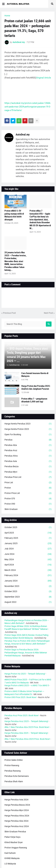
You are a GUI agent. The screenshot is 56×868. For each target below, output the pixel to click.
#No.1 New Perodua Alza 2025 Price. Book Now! (27, 727)
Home (7, 16)
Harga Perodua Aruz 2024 (17, 826)
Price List (28, 483)
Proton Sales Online (14, 760)
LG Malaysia (10, 864)
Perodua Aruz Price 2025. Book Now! (22, 715)
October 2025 (28, 527)
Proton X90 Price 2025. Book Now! (21, 697)
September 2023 (28, 597)
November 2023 (28, 586)
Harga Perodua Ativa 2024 (17, 816)
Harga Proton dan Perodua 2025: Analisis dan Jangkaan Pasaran (36, 387)
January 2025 (28, 544)
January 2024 (28, 581)
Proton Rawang (12, 765)
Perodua (28, 440)
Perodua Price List (28, 477)
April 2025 (28, 533)
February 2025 (28, 538)
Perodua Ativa (28, 456)
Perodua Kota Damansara (17, 776)
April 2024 (28, 565)
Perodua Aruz (28, 451)
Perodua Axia (28, 461)
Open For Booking (28, 435)
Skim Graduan (28, 509)
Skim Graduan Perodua (15, 832)
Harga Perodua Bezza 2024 (17, 805)
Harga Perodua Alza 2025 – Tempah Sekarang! (26, 733)
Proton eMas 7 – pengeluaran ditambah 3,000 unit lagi (34, 400)
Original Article (44, 78)
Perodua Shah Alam (14, 781)
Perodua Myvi (28, 472)
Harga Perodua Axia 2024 (16, 800)
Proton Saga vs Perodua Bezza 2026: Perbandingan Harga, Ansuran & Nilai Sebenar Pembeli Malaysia (26, 653)
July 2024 (28, 549)
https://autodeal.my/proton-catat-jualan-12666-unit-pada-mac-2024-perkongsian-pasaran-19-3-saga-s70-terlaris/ (28, 107)
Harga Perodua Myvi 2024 (17, 810)
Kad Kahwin (10, 853)
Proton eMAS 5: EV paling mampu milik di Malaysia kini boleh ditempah (14, 215)
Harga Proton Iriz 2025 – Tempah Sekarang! (25, 674)
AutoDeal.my (23, 134)
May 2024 (28, 560)
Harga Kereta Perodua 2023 (28, 424)
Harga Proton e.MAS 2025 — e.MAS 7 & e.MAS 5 (27, 685)
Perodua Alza (28, 445)
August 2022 (28, 602)
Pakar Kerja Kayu (12, 837)
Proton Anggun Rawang (16, 848)
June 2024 (28, 554)
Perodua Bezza (28, 467)
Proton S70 (28, 499)
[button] (3, 4)
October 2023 (28, 592)
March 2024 (28, 570)
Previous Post (9, 313)
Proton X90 (28, 504)
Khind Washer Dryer (14, 842)
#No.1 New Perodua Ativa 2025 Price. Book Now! (27, 739)
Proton (28, 488)
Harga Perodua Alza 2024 (16, 821)
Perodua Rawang (13, 771)
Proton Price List (28, 493)
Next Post (48, 313)
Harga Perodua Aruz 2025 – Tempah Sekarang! (26, 721)
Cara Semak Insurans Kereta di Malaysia (35, 375)
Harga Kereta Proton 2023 (28, 429)
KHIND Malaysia (12, 858)
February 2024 (28, 575)
